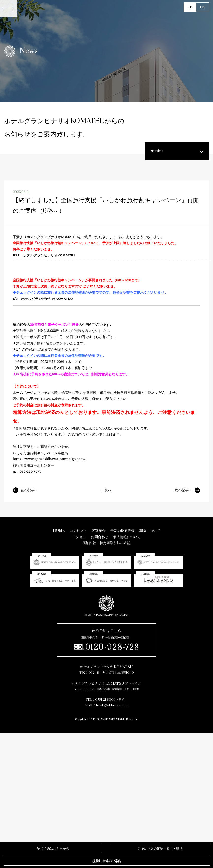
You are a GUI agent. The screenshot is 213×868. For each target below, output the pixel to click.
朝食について (150, 531)
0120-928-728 (107, 647)
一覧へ (106, 490)
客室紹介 (99, 531)
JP (190, 7)
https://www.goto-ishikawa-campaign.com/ (49, 459)
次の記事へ (188, 490)
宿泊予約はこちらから (53, 849)
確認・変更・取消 (160, 849)
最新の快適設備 (122, 531)
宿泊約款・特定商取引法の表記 (106, 543)
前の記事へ (25, 490)
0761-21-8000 (105, 700)
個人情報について (127, 537)
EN (202, 7)
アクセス (79, 537)
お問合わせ (100, 537)
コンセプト (78, 531)
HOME (59, 531)
